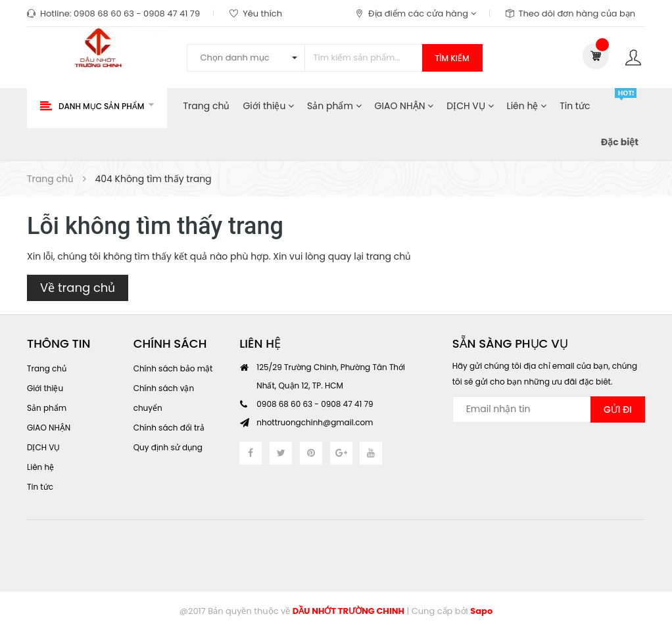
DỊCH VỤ (470, 106)
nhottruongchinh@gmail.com (315, 422)
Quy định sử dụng (168, 447)
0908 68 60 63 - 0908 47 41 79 (137, 13)
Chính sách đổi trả (169, 428)
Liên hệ (527, 106)
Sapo (481, 611)
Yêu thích (262, 13)
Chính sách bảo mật (173, 368)
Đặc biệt (620, 142)
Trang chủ (207, 106)
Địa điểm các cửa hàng (422, 13)
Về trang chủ (78, 288)
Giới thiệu (268, 106)
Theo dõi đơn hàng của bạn (577, 13)
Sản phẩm (334, 106)
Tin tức (575, 106)
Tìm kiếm (452, 58)
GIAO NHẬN (404, 106)
